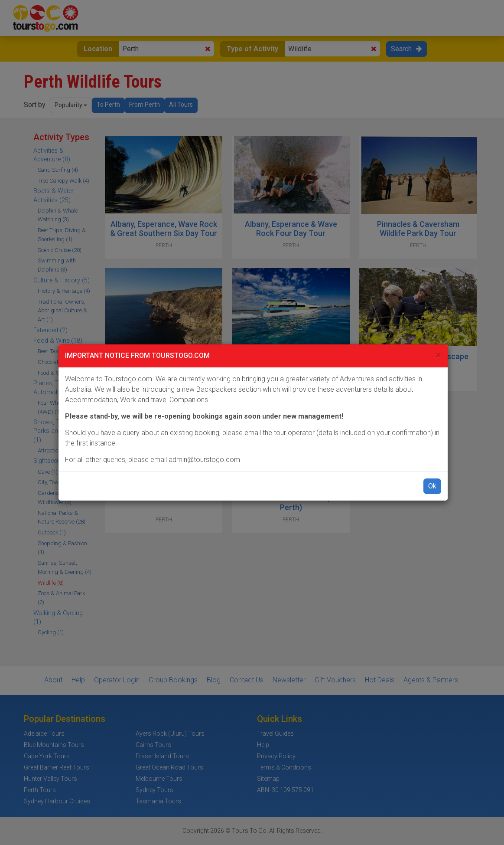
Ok (432, 486)
